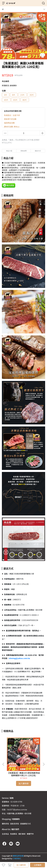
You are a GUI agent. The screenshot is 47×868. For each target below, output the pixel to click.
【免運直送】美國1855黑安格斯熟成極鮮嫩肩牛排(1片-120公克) (24, 774)
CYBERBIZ (17, 858)
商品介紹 (9, 151)
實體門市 (30, 834)
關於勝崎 (22, 834)
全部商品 (5, 834)
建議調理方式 (25, 824)
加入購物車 (21, 865)
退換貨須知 (15, 824)
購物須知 (5, 824)
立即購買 (38, 865)
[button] (44, 764)
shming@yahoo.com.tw (19, 658)
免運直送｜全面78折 (12, 115)
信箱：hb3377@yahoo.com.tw (14, 810)
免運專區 (14, 834)
